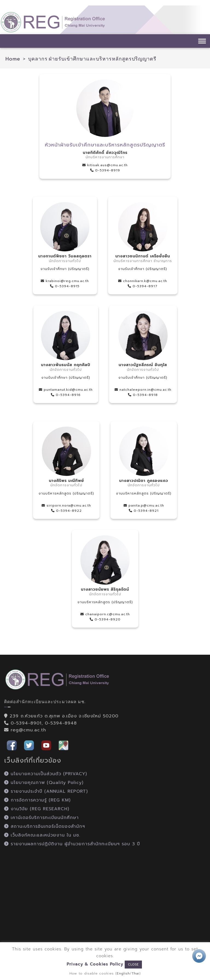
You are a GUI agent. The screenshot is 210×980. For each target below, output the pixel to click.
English (123, 973)
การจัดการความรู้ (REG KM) (37, 800)
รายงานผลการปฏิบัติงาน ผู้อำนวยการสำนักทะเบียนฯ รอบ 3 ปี (72, 844)
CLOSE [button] (133, 965)
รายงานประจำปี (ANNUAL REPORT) (46, 791)
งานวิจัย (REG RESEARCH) (37, 809)
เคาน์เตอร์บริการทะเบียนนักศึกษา (41, 818)
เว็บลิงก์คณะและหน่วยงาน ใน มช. (42, 835)
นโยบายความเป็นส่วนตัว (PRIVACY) (46, 774)
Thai (136, 973)
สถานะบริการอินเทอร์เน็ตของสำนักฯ (45, 826)
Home (13, 59)
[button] (12, 745)
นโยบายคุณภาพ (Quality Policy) (44, 783)
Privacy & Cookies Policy (95, 964)
